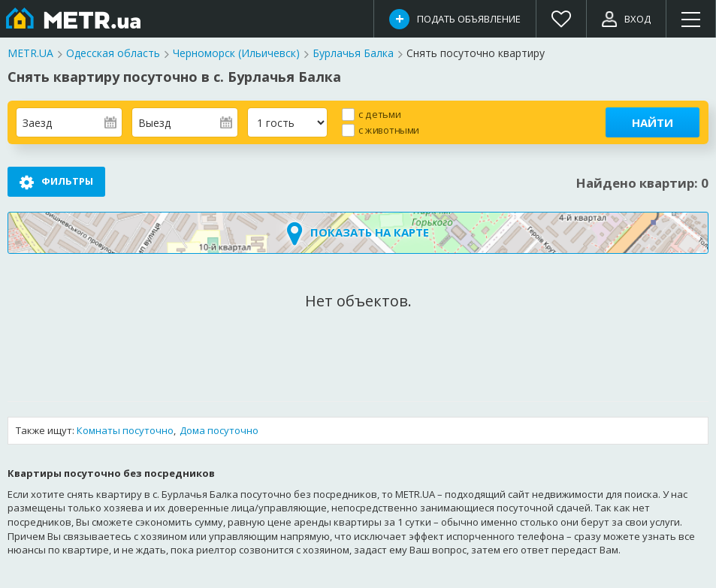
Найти (653, 122)
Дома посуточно (219, 431)
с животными (389, 130)
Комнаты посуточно (125, 431)
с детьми (379, 114)
